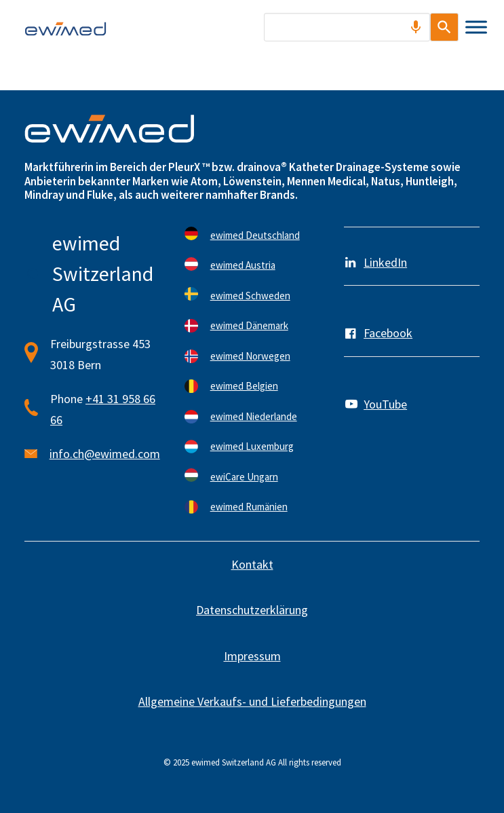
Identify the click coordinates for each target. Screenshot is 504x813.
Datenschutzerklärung (252, 610)
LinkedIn (385, 262)
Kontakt (252, 564)
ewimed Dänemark (249, 325)
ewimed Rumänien (249, 507)
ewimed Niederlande (254, 416)
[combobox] (340, 27)
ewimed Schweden (250, 296)
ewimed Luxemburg (252, 446)
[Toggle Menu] (476, 27)
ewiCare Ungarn (244, 477)
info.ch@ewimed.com (105, 454)
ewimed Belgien (244, 386)
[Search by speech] (401, 27)
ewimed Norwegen (250, 356)
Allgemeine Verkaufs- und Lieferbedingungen (252, 701)
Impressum (252, 656)
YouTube (385, 404)
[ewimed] (65, 29)
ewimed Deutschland (255, 235)
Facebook (388, 333)
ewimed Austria (243, 265)
